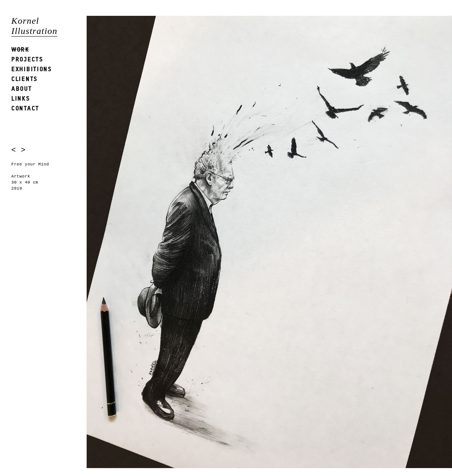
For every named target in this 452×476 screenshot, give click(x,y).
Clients (24, 79)
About (22, 88)
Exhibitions (32, 69)
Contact (25, 108)
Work (20, 49)
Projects (27, 59)
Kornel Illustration (34, 26)
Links (21, 98)
